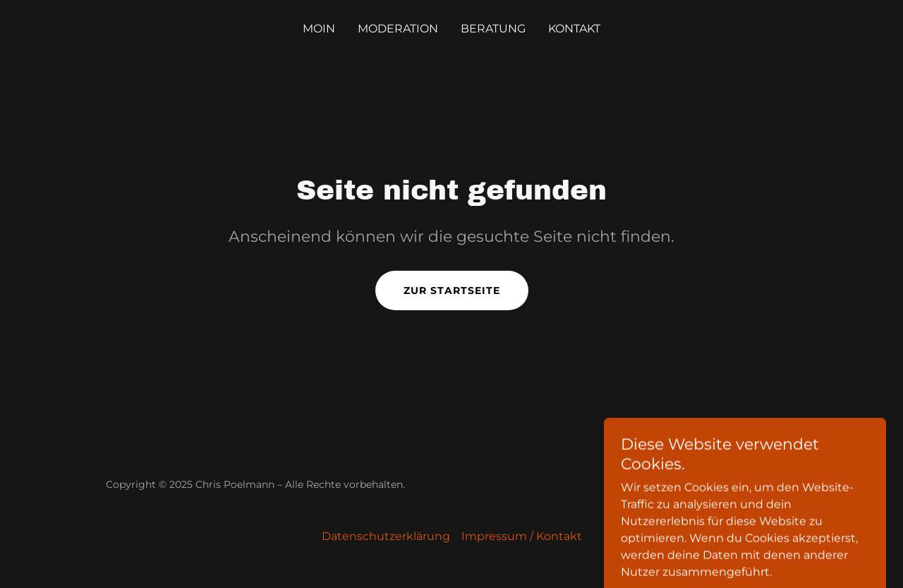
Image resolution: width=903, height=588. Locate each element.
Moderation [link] (398, 29)
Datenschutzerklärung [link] (386, 536)
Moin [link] (319, 29)
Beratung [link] (493, 29)
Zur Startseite (452, 290)
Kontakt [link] (574, 29)
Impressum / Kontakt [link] (522, 536)
